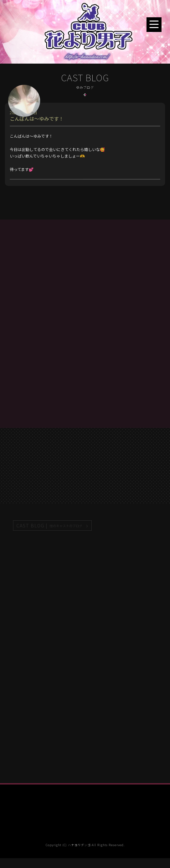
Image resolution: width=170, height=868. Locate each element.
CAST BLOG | (50, 526)
